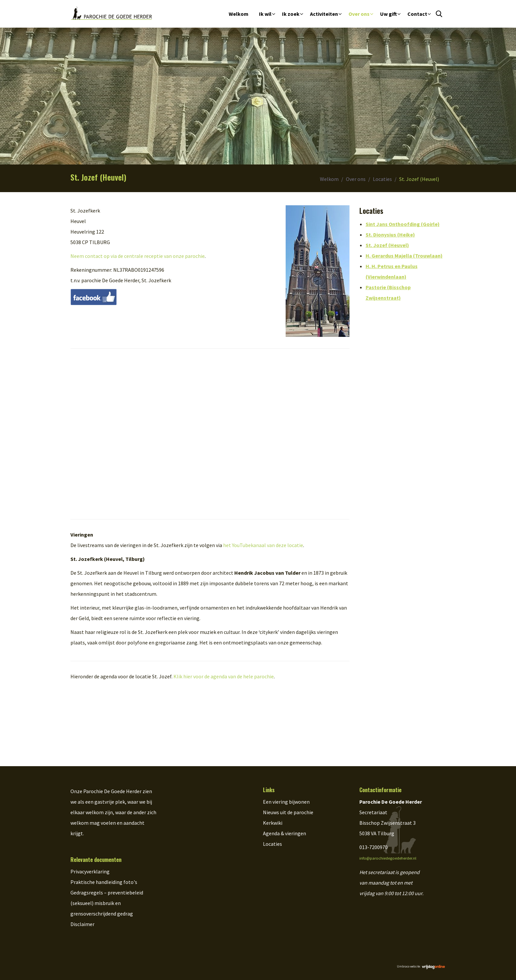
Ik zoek (291, 14)
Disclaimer (82, 924)
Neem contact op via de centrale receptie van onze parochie (138, 256)
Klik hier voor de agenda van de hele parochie (224, 676)
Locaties (382, 179)
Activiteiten (324, 14)
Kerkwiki (273, 823)
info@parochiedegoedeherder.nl (388, 858)
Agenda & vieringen (284, 833)
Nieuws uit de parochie (288, 812)
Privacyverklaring (90, 871)
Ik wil (265, 14)
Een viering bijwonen (286, 802)
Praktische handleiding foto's (104, 882)
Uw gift (388, 14)
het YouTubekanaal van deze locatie (263, 545)
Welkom (239, 14)
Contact (417, 14)
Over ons (359, 14)
